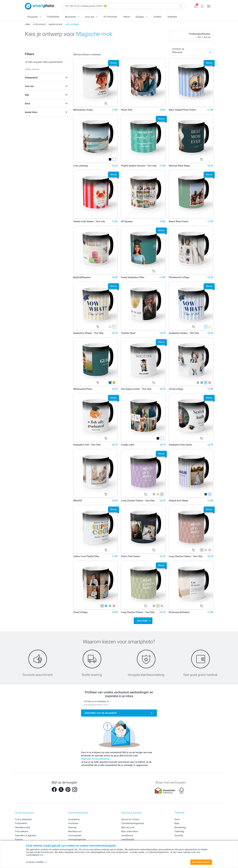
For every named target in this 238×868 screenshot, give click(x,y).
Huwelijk (179, 834)
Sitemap (72, 825)
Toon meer (142, 620)
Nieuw (127, 17)
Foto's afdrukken (23, 817)
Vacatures (73, 822)
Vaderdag (179, 830)
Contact (157, 17)
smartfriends (128, 838)
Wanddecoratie (23, 825)
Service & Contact (130, 817)
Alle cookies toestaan (201, 862)
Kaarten (19, 838)
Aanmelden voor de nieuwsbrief (100, 711)
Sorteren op (178, 49)
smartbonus (127, 834)
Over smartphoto (78, 811)
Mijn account (128, 825)
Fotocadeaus (22, 830)
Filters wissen (32, 69)
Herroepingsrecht (77, 838)
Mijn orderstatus (130, 830)
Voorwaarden (75, 834)
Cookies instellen (37, 862)
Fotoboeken (53, 17)
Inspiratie (172, 17)
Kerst (177, 817)
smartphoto (74, 817)
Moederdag (180, 825)
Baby (177, 822)
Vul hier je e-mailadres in (96, 700)
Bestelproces (75, 830)
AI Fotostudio (110, 17)
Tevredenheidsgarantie (133, 822)
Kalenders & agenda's (26, 834)
